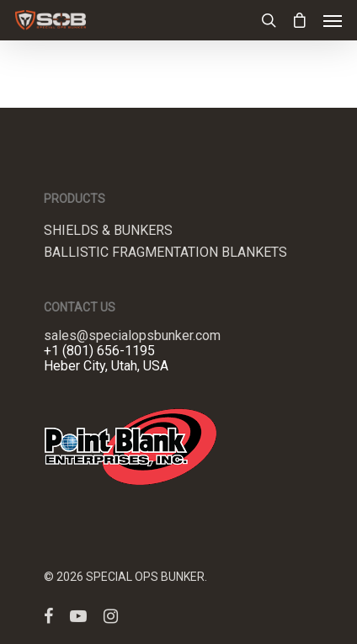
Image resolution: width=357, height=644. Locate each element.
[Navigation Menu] (333, 20)
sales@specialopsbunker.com (132, 335)
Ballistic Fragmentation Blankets (165, 253)
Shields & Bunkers (108, 231)
